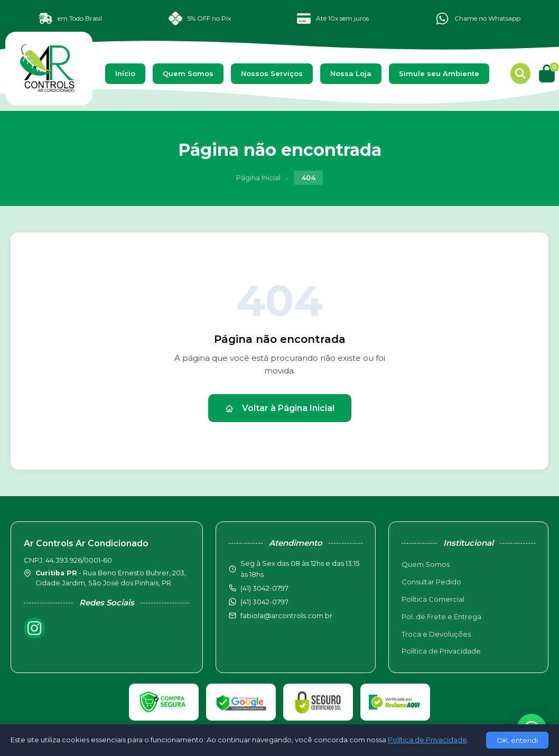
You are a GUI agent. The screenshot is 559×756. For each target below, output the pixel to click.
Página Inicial (258, 178)
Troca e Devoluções (436, 634)
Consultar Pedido (431, 582)
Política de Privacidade (441, 651)
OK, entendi (517, 740)
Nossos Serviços (272, 73)
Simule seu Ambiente (439, 73)
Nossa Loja (351, 73)
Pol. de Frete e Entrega (441, 617)
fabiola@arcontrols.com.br (286, 615)
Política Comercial (433, 599)
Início (125, 73)
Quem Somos (188, 73)
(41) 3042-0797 (264, 602)
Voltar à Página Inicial (280, 408)
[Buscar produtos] (520, 73)
